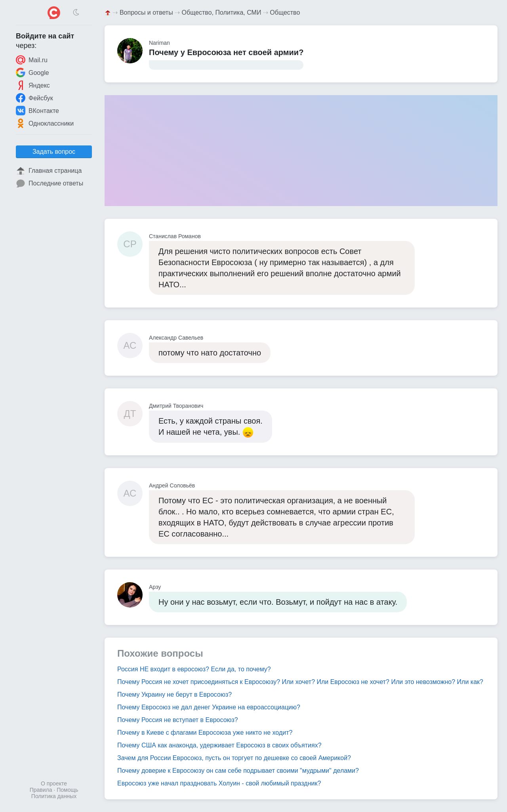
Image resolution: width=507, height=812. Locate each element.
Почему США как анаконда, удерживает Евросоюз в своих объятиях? (219, 745)
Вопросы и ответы (146, 12)
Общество (285, 12)
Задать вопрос (54, 152)
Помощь (67, 790)
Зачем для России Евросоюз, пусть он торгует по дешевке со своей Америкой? (234, 758)
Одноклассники (45, 123)
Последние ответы (50, 183)
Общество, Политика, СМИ (222, 12)
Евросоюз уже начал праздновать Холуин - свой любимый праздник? (219, 783)
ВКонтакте (37, 111)
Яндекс (33, 85)
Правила (41, 790)
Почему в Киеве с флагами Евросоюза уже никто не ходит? (205, 733)
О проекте (54, 783)
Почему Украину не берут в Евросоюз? (174, 694)
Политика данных (54, 796)
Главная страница (49, 171)
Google (32, 73)
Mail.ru (32, 60)
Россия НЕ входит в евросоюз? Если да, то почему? (194, 669)
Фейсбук (34, 98)
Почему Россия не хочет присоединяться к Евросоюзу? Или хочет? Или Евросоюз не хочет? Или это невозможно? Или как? (300, 682)
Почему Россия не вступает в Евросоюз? (178, 720)
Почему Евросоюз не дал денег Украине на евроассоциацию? (209, 707)
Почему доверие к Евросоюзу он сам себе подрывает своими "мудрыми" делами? (238, 771)
